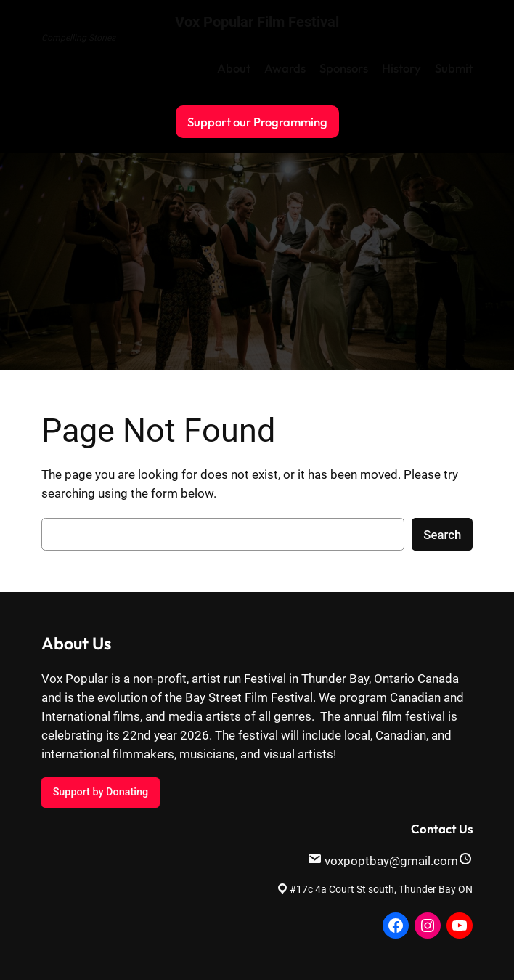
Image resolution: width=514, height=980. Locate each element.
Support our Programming (257, 122)
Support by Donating (101, 792)
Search (442, 535)
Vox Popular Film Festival (257, 22)
